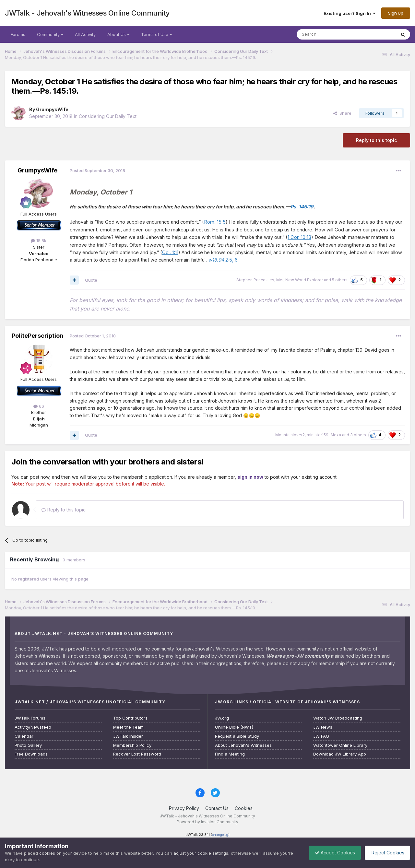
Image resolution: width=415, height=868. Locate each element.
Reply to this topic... (65, 510)
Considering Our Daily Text (108, 116)
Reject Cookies (386, 853)
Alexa (336, 435)
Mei (280, 280)
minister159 (318, 435)
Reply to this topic (376, 140)
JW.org (222, 718)
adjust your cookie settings (201, 853)
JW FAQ (321, 736)
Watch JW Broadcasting (338, 718)
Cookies (244, 808)
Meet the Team (128, 727)
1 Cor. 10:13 (299, 237)
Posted (97, 170)
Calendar (24, 736)
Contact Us (217, 808)
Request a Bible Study (237, 736)
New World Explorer (304, 280)
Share (342, 113)
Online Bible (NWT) (234, 727)
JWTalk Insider (128, 736)
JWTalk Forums (30, 718)
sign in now (250, 477)
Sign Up (396, 13)
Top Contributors (130, 718)
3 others (358, 435)
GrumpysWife (52, 109)
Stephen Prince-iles (255, 280)
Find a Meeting (230, 754)
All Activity (85, 34)
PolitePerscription (37, 336)
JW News (323, 727)
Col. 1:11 (170, 252)
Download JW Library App (340, 754)
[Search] (330, 34)
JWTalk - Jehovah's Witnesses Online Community (87, 13)
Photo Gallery (28, 745)
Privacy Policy (184, 808)
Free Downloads (31, 754)
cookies (47, 853)
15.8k (39, 240)
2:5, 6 (223, 260)
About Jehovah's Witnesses (243, 745)
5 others (340, 280)
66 (39, 406)
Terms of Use (156, 34)
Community (50, 34)
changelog (220, 835)
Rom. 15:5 (215, 222)
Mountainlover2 (290, 435)
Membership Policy (132, 745)
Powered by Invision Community (207, 822)
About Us (118, 34)
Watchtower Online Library (340, 745)
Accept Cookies (332, 853)
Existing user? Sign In (350, 13)
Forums (18, 34)
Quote (91, 280)
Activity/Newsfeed (33, 727)
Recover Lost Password (137, 754)
